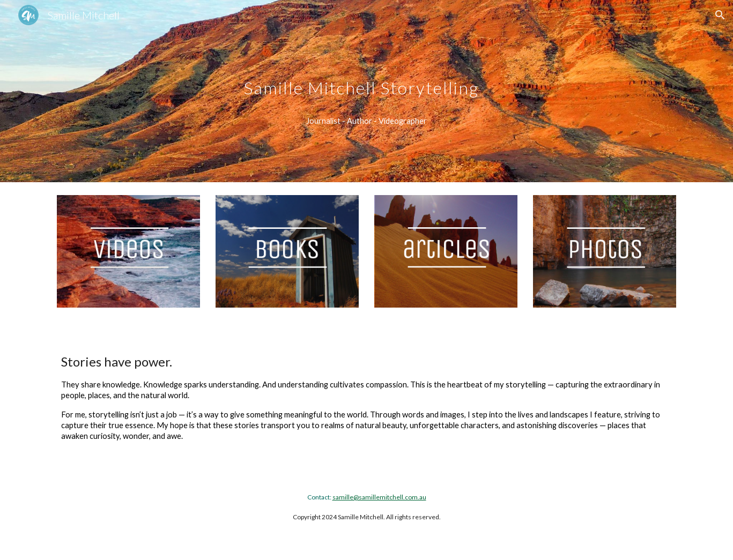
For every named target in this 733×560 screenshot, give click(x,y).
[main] (366, 77)
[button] (720, 15)
